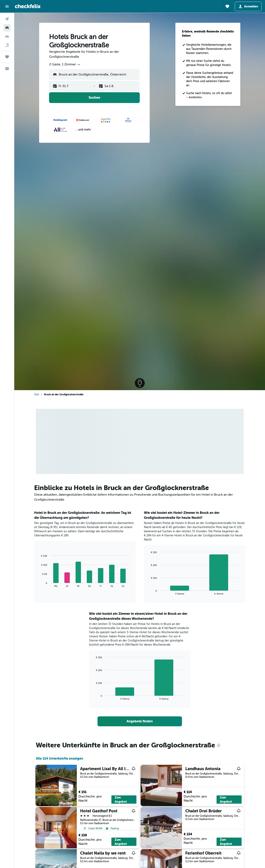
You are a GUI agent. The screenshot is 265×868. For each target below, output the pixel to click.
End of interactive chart (39, 584)
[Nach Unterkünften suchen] (7, 28)
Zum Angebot (121, 800)
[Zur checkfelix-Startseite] (28, 6)
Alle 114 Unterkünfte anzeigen (60, 758)
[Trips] (7, 57)
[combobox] (65, 65)
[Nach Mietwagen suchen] (7, 36)
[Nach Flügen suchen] (7, 19)
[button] (7, 6)
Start (37, 394)
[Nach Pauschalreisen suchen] (7, 45)
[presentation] (219, 745)
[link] (140, 721)
